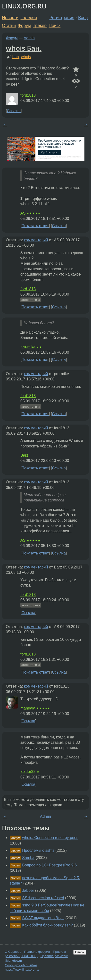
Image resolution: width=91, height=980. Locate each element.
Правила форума (37, 952)
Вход (83, 18)
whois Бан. (24, 48)
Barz (24, 455)
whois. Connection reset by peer (50, 838)
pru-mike (28, 347)
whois (26, 57)
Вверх (80, 952)
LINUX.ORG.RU (24, 6)
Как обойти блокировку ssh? (47, 925)
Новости (10, 18)
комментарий (36, 240)
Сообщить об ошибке (21, 965)
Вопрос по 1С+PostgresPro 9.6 (49, 865)
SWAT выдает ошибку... (43, 918)
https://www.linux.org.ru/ (22, 970)
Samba (28, 858)
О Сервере (13, 952)
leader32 (28, 772)
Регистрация (62, 18)
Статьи (9, 26)
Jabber (28, 890)
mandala (28, 708)
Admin (29, 38)
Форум (24, 26)
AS (23, 213)
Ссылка (14, 111)
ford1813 (28, 95)
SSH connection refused (43, 898)
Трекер (40, 26)
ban (16, 57)
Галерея (29, 18)
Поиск (55, 26)
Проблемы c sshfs (38, 850)
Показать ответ (35, 226)
